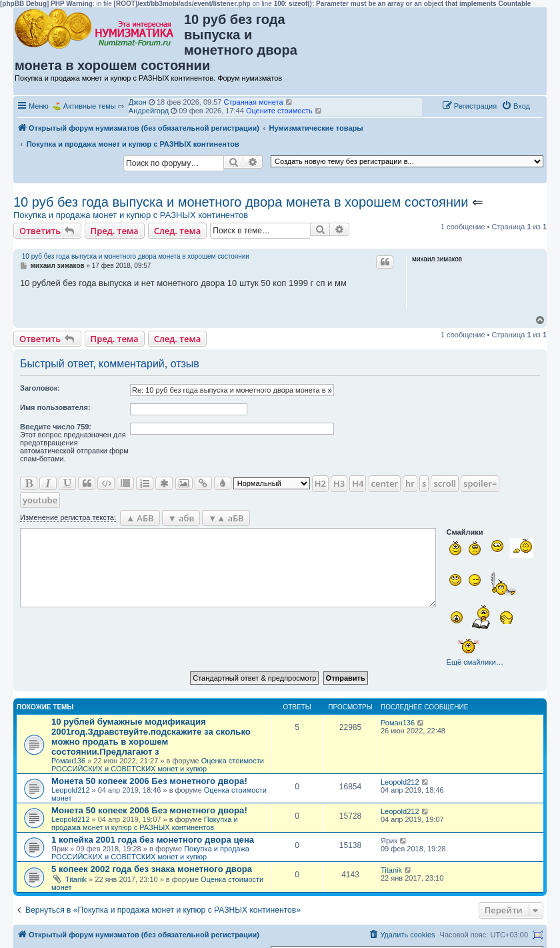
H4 (358, 483)
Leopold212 (71, 790)
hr (410, 483)
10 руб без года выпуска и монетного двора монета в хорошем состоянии (241, 202)
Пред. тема (115, 231)
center (385, 483)
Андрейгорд (149, 111)
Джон (138, 102)
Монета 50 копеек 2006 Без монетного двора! (149, 781)
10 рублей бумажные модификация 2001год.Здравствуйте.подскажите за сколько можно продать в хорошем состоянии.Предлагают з (151, 737)
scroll (445, 483)
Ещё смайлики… (475, 662)
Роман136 (68, 761)
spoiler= (480, 483)
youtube (40, 500)
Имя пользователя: (55, 407)
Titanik (76, 879)
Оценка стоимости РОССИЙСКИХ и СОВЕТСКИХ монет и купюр (158, 765)
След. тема (178, 231)
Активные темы (90, 106)
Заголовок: (40, 388)
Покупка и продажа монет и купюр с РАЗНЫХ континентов (131, 215)
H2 (320, 483)
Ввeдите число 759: (56, 427)
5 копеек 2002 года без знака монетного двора (152, 869)
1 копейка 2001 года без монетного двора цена (153, 840)
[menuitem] (516, 106)
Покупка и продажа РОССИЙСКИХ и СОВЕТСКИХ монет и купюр (150, 853)
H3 (339, 483)
